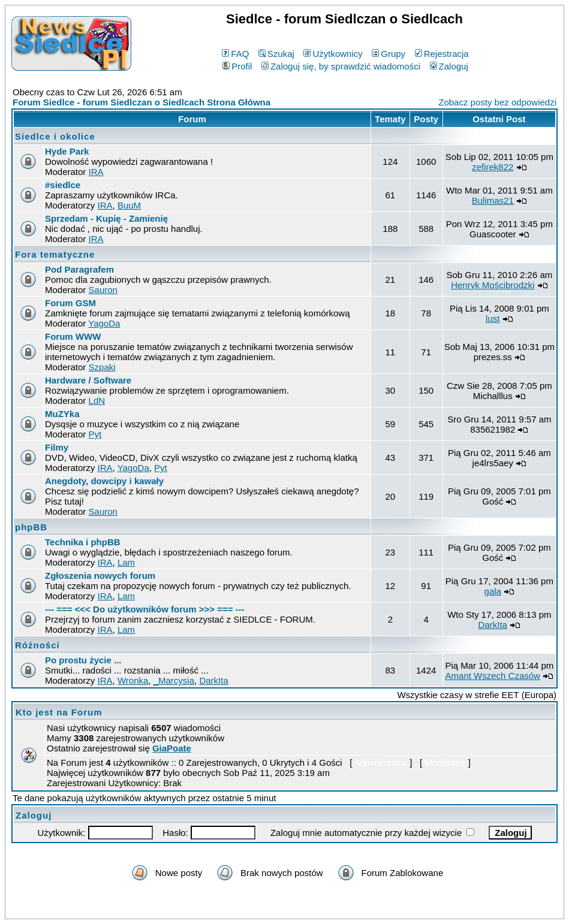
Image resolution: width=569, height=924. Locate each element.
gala (493, 591)
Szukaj (276, 54)
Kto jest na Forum (59, 712)
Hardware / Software (88, 380)
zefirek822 (493, 167)
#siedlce (63, 185)
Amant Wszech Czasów (493, 676)
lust (493, 318)
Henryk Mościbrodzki (493, 285)
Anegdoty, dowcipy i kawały (104, 481)
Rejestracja (442, 54)
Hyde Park (67, 151)
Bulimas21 (493, 200)
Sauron (103, 290)
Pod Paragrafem (79, 269)
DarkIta (493, 625)
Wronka (133, 680)
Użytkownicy (333, 54)
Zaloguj (449, 66)
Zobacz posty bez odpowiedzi (497, 102)
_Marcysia (174, 680)
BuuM (129, 205)
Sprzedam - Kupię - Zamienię (106, 218)
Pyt (95, 434)
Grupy (389, 54)
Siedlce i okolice (55, 136)
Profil (237, 66)
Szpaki (102, 367)
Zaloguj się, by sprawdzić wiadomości (341, 66)
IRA (96, 172)
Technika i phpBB (83, 542)
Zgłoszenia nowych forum (100, 576)
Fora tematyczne (55, 254)
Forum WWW (73, 336)
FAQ (235, 54)
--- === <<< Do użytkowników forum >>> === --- (145, 609)
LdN (97, 401)
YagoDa (104, 323)
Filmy (57, 447)
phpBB (31, 527)
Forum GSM (70, 303)
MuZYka (62, 414)
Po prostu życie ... (83, 660)
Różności (37, 645)
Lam (126, 562)
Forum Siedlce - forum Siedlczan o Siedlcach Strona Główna (142, 102)
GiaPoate (172, 748)
